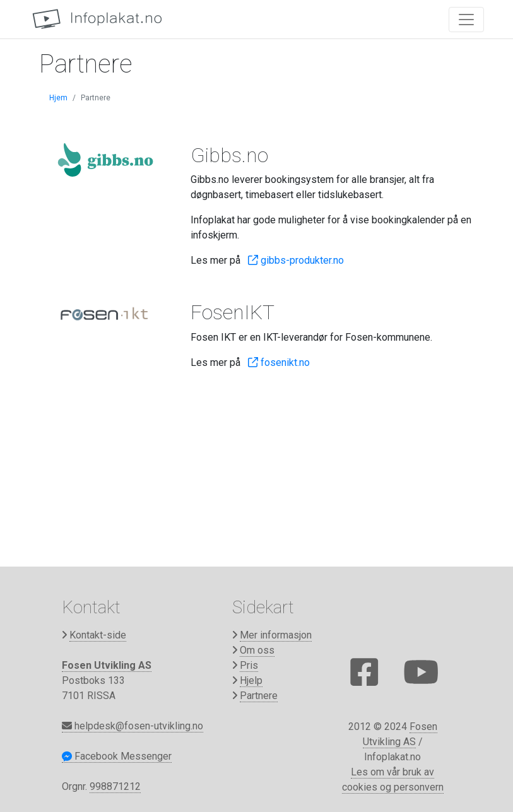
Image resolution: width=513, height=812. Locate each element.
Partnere (259, 696)
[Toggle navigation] (466, 20)
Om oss (257, 650)
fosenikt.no (279, 362)
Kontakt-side (98, 635)
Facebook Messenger (117, 756)
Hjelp (251, 680)
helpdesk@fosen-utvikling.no (133, 726)
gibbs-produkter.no (296, 260)
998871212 (115, 786)
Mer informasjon (276, 635)
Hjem (58, 98)
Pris (249, 665)
